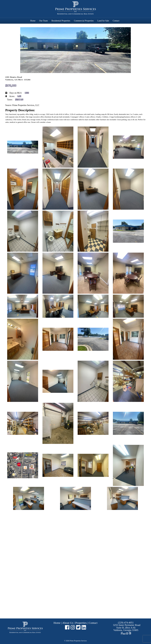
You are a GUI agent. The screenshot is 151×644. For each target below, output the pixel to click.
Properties (81, 623)
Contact (116, 21)
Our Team (44, 21)
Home (33, 21)
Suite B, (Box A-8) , (127, 628)
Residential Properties (61, 21)
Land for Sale (103, 21)
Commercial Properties (84, 21)
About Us (68, 623)
